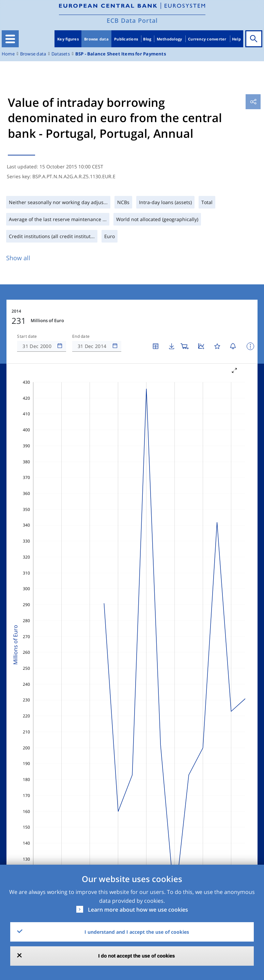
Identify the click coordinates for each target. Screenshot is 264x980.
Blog (147, 39)
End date (81, 336)
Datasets (61, 54)
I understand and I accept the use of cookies (137, 932)
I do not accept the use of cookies (137, 956)
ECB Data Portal (132, 20)
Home (8, 54)
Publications (126, 39)
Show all (18, 258)
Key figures (68, 39)
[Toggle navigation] (10, 39)
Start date (27, 336)
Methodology (169, 39)
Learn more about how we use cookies (138, 910)
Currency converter (207, 39)
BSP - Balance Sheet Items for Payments (121, 54)
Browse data (96, 39)
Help (236, 39)
